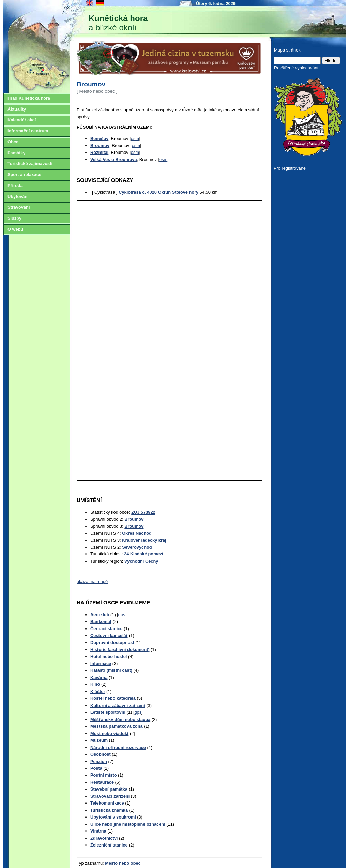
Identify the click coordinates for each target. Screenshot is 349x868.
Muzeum (99, 740)
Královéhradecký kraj (144, 540)
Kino (95, 684)
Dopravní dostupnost (112, 643)
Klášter (98, 691)
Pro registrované (290, 168)
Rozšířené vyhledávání (296, 68)
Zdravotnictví (104, 838)
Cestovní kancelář (109, 635)
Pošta (96, 768)
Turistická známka (109, 810)
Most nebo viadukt (109, 733)
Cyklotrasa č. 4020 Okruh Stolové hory (158, 192)
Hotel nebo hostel (109, 657)
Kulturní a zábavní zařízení (118, 705)
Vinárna (98, 831)
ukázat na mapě (92, 582)
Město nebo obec (123, 863)
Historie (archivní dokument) (120, 649)
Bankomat (101, 621)
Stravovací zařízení (110, 796)
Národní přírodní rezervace (118, 747)
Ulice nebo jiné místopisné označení (128, 824)
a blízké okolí (118, 23)
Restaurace (102, 782)
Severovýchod (137, 547)
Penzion (99, 761)
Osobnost (101, 754)
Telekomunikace (107, 803)
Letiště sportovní (108, 712)
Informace (101, 663)
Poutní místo (104, 775)
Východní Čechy (141, 561)
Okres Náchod (137, 533)
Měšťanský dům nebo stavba (120, 719)
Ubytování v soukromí (113, 817)
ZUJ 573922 (143, 512)
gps (122, 615)
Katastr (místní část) (111, 670)
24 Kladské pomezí (144, 554)
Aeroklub (100, 615)
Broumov (134, 519)
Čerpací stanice (107, 629)
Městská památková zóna (117, 726)
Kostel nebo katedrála (113, 698)
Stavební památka (109, 789)
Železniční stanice (109, 845)
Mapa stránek (287, 50)
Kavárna (99, 677)
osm (135, 138)
